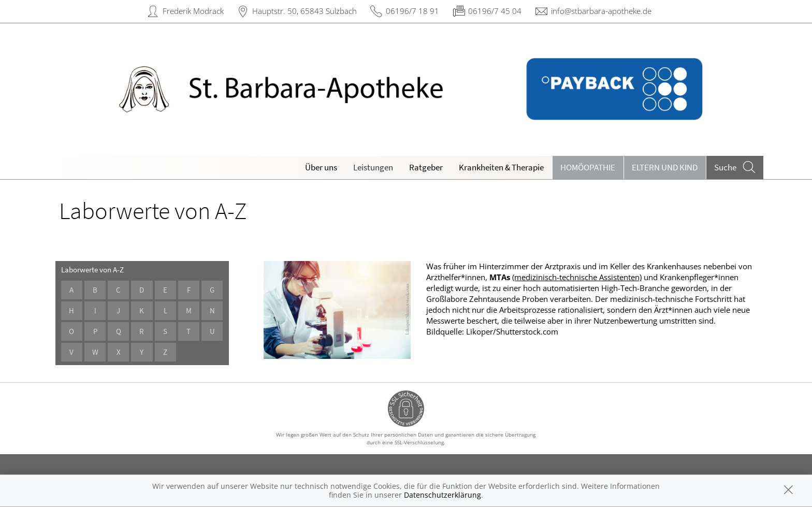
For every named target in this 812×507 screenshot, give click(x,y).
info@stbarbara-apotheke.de (601, 11)
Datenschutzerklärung (443, 495)
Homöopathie (588, 167)
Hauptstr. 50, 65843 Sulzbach (304, 11)
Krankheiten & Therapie (501, 167)
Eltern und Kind (665, 167)
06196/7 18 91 (412, 11)
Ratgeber (426, 167)
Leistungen (373, 167)
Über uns (321, 167)
